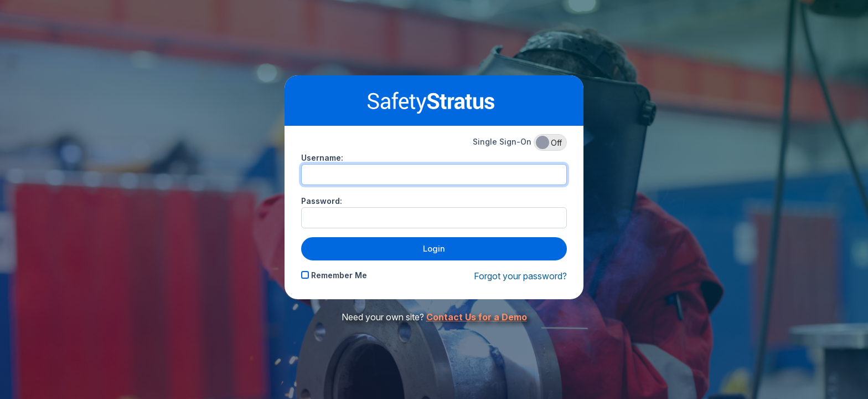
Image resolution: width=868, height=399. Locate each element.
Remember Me (334, 275)
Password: (322, 201)
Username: (322, 158)
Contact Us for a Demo (477, 317)
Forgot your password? (520, 276)
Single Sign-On (520, 142)
